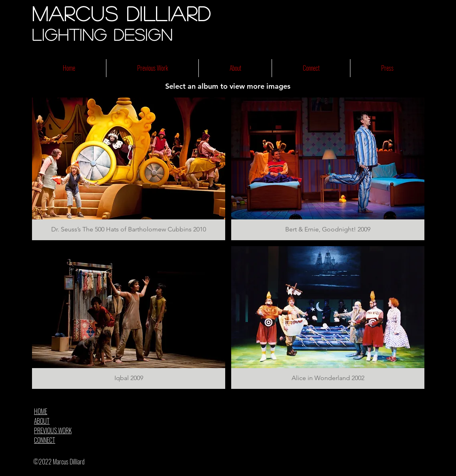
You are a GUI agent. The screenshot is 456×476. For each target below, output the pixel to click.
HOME (41, 411)
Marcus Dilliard (122, 13)
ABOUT (42, 421)
